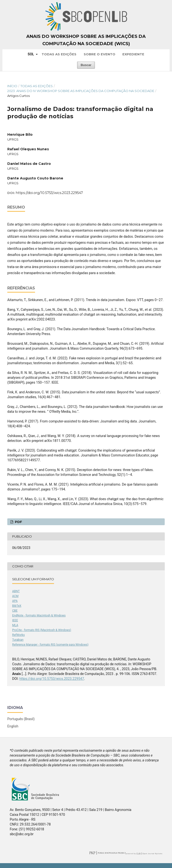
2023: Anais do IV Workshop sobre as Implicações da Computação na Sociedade (81, 91)
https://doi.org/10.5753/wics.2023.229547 (49, 193)
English (13, 726)
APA (15, 601)
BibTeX (17, 606)
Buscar (86, 65)
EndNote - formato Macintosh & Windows (39, 615)
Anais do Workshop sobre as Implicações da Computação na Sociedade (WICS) (86, 40)
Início (12, 86)
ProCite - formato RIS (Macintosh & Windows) (42, 630)
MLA (15, 625)
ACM (15, 596)
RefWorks (18, 635)
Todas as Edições (59, 54)
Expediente (133, 54)
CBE (15, 611)
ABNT (16, 591)
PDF (18, 522)
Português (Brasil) (21, 719)
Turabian (18, 640)
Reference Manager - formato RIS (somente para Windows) (50, 645)
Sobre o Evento (100, 54)
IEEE (15, 620)
